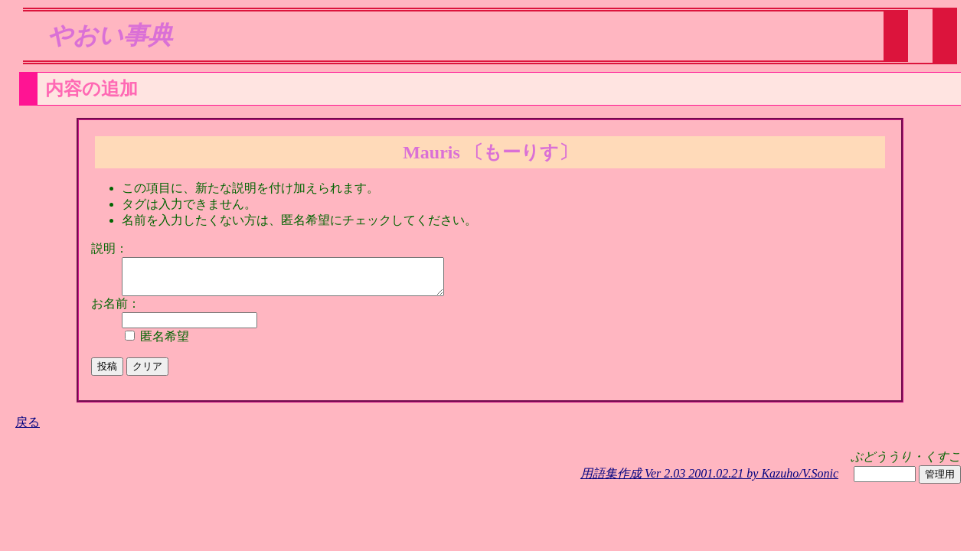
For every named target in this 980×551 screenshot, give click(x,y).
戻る (28, 429)
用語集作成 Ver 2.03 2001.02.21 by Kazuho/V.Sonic (709, 480)
